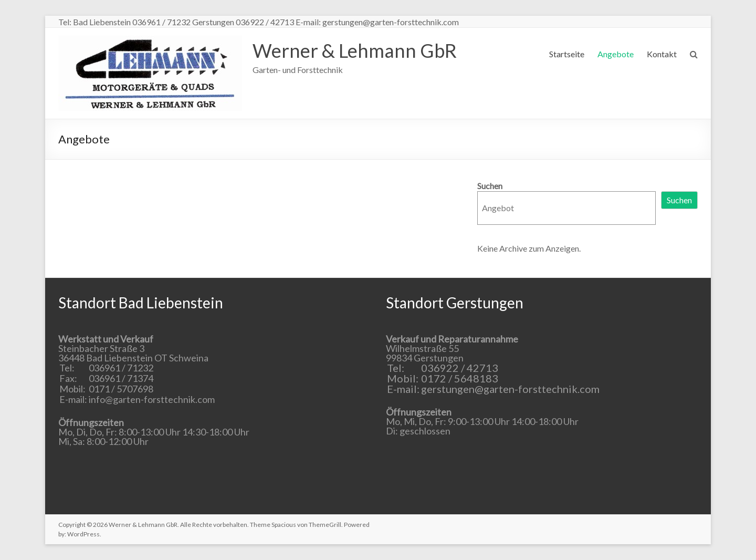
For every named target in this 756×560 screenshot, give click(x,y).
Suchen (490, 186)
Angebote (616, 54)
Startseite (567, 54)
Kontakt (662, 54)
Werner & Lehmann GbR (355, 50)
